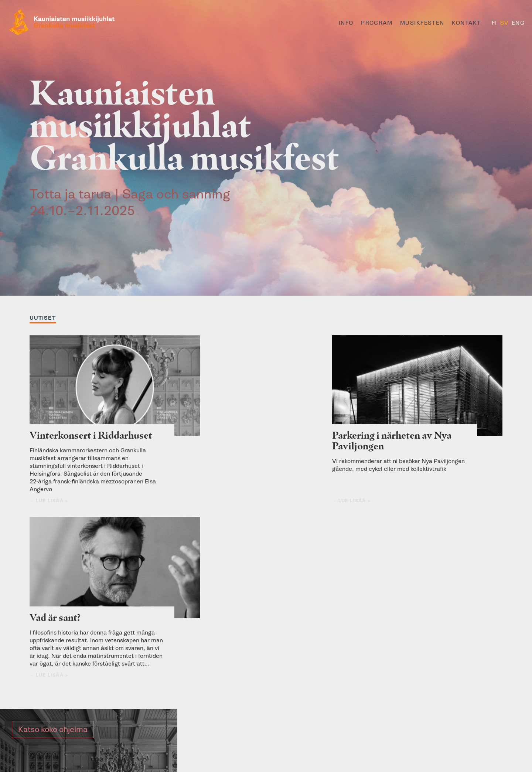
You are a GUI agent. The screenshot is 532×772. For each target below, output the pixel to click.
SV (504, 23)
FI (495, 23)
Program (377, 23)
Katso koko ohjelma (53, 555)
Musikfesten (422, 23)
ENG (518, 23)
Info (346, 23)
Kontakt (466, 23)
